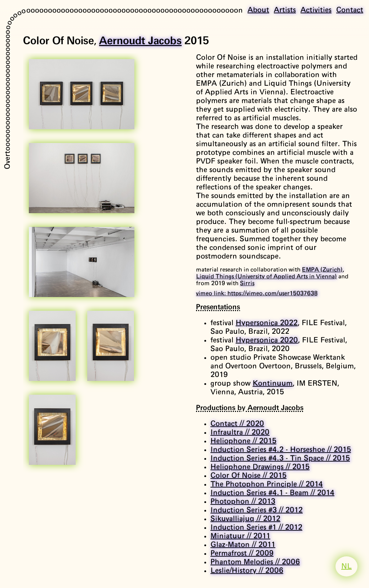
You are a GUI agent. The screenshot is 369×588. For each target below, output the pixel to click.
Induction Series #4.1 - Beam (272, 493)
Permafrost (242, 553)
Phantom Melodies (255, 562)
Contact (350, 10)
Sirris (247, 283)
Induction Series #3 (257, 510)
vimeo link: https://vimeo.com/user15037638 (257, 293)
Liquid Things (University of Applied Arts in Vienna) (266, 277)
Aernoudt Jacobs (140, 41)
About (258, 10)
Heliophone (243, 441)
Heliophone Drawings (260, 467)
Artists (285, 10)
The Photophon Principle (267, 484)
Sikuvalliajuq (245, 519)
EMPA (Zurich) (322, 270)
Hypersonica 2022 (267, 323)
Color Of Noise (248, 476)
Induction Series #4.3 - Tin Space (280, 458)
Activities (316, 10)
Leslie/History (247, 571)
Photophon (243, 502)
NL (346, 566)
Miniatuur (240, 536)
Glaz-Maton (243, 545)
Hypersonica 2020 (267, 340)
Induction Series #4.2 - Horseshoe (281, 450)
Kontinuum (273, 383)
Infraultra (240, 432)
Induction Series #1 (256, 528)
